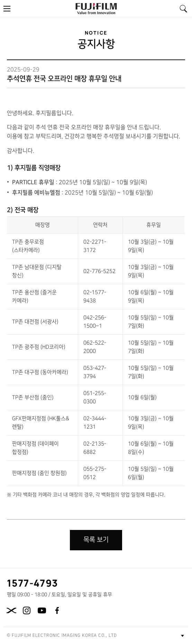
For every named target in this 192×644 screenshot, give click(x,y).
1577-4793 (33, 583)
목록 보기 (96, 540)
